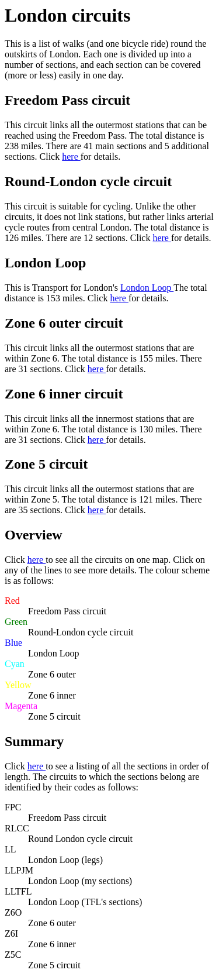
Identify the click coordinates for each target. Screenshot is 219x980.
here (71, 157)
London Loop (147, 288)
